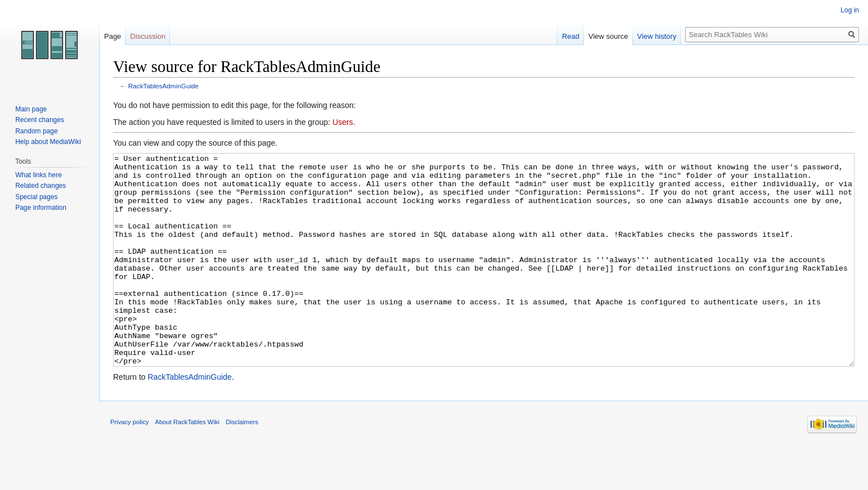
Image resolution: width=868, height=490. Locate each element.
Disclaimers (242, 464)
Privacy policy (129, 464)
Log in (850, 10)
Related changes (41, 186)
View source (608, 36)
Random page (36, 131)
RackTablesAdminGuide (163, 86)
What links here (39, 175)
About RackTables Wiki (187, 464)
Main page (31, 109)
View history (657, 36)
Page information (41, 208)
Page (113, 36)
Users (343, 122)
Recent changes (40, 120)
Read (571, 36)
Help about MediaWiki (48, 142)
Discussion (148, 36)
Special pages (36, 197)
